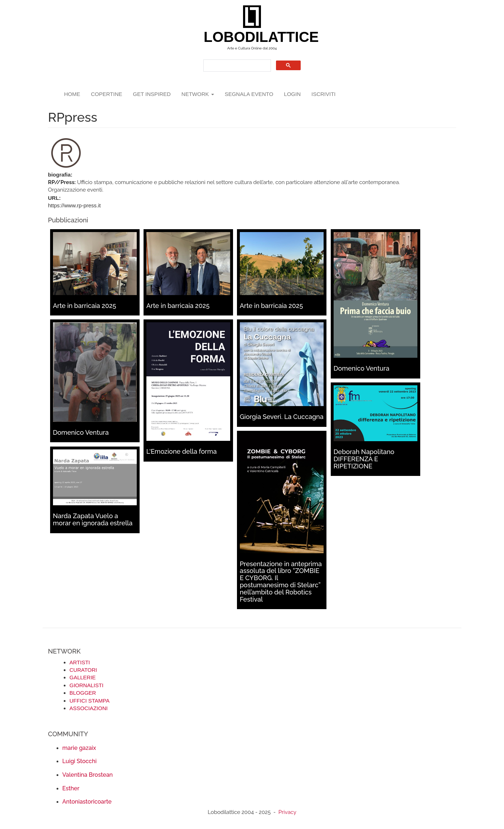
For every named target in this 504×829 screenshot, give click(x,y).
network (198, 94)
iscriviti (324, 94)
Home (72, 94)
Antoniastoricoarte (87, 802)
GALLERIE (83, 677)
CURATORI (83, 670)
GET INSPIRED (152, 94)
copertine (106, 94)
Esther (71, 788)
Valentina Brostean (88, 775)
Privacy (287, 812)
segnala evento (249, 94)
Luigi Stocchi (79, 761)
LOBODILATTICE (255, 37)
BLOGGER (83, 693)
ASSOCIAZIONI (89, 708)
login (292, 94)
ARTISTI (80, 662)
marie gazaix (79, 748)
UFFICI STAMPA (89, 701)
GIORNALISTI (86, 685)
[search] (236, 66)
